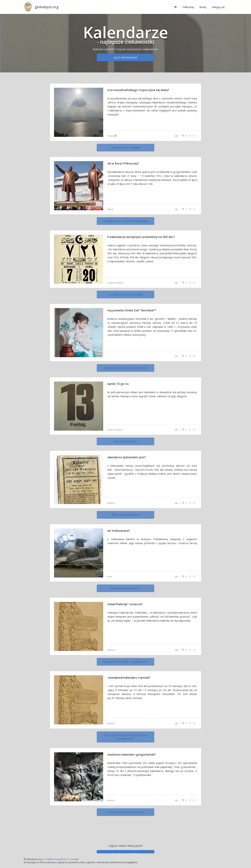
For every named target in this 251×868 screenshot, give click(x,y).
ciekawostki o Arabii (126, 148)
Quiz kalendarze (125, 57)
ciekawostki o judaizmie (126, 297)
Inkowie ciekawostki (126, 591)
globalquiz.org (47, 7)
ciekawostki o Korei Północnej (126, 221)
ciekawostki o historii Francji (125, 370)
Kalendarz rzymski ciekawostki (126, 664)
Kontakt (75, 859)
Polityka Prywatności (56, 859)
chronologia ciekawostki (125, 814)
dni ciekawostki (125, 444)
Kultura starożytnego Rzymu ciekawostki (126, 739)
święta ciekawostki (126, 517)
